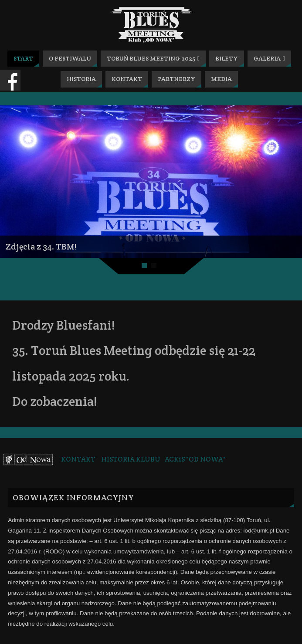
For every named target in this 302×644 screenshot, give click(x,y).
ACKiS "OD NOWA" (195, 459)
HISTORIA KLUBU (131, 459)
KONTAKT (78, 459)
